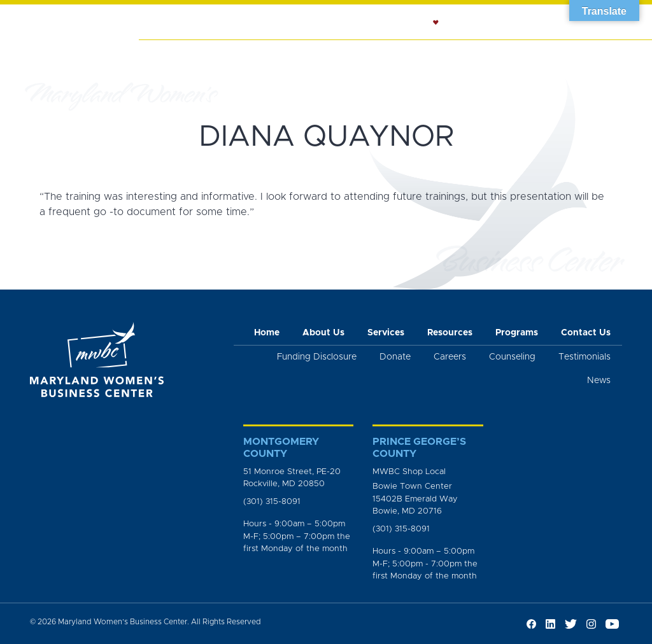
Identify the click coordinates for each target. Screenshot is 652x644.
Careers (450, 357)
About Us (213, 55)
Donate (395, 357)
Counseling (417, 55)
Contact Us (586, 333)
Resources (490, 55)
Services (274, 55)
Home (160, 55)
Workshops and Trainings (342, 68)
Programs (559, 55)
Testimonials (585, 357)
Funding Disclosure (317, 357)
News (614, 55)
